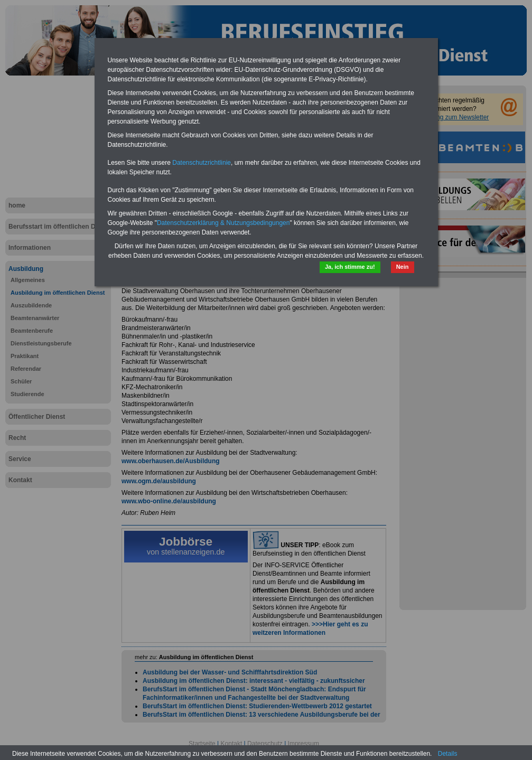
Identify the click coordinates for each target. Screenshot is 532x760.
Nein (403, 267)
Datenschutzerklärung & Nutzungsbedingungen (223, 223)
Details (448, 754)
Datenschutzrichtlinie (202, 163)
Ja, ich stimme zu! (350, 267)
